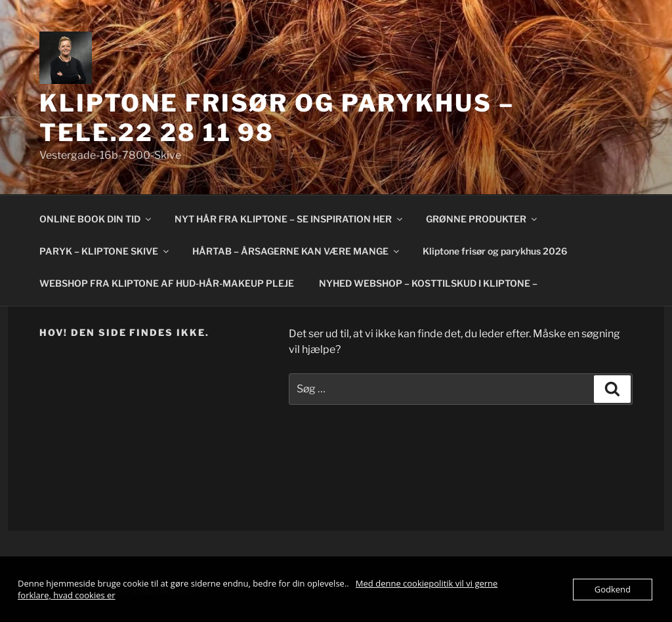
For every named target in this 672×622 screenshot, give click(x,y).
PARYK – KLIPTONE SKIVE (105, 251)
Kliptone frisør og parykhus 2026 (495, 251)
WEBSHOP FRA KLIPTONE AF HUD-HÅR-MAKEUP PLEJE (167, 283)
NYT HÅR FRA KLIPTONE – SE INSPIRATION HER (289, 219)
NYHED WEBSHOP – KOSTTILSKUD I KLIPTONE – (428, 283)
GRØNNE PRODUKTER (482, 219)
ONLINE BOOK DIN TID (96, 219)
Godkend (613, 589)
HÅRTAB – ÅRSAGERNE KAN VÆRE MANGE (297, 251)
